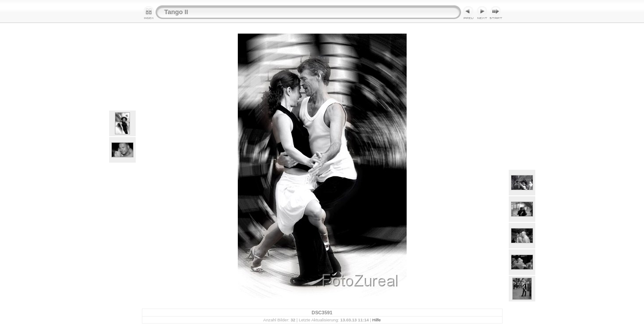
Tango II (176, 12)
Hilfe (376, 320)
